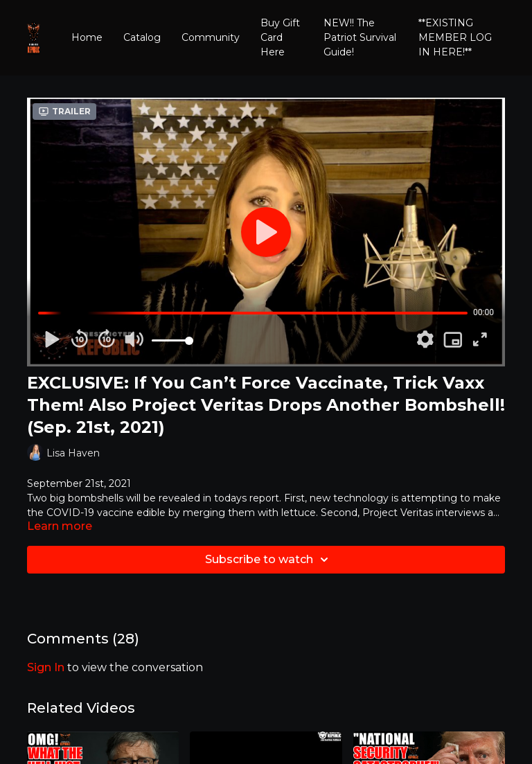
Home (87, 37)
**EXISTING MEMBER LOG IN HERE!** (455, 37)
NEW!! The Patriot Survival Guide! (360, 37)
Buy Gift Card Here (280, 37)
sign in (46, 667)
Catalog (142, 37)
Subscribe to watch (269, 560)
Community (211, 37)
